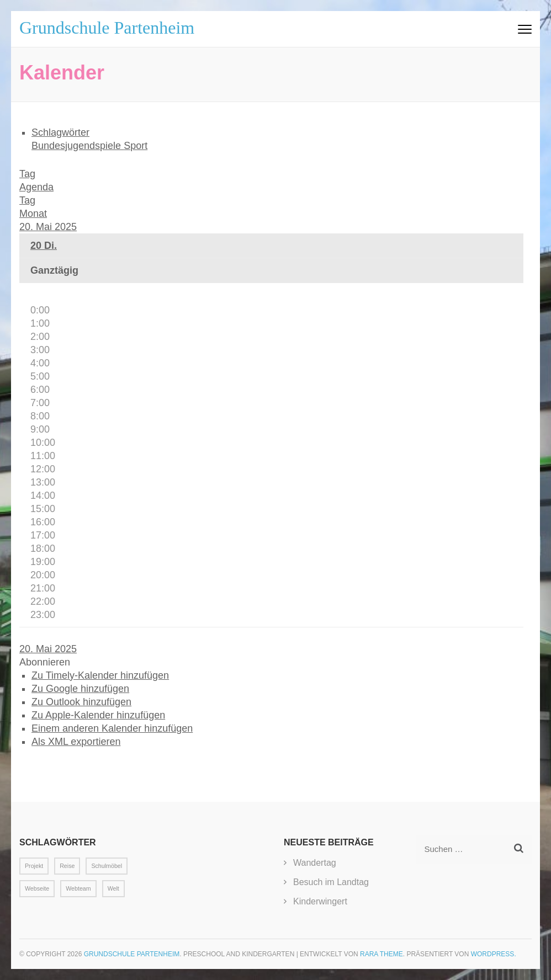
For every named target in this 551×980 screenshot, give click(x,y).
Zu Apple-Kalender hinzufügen (98, 715)
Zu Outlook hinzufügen (81, 702)
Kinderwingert (320, 901)
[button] (45, 662)
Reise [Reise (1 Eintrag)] (67, 866)
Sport (136, 146)
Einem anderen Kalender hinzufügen (112, 728)
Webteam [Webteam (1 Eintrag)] (78, 888)
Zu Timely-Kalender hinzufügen (100, 675)
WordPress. (494, 954)
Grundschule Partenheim (107, 28)
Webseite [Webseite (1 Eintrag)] (37, 888)
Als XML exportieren (76, 742)
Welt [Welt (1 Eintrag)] (113, 888)
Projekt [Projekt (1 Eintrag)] (34, 866)
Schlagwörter (60, 132)
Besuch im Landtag (331, 882)
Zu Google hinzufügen (80, 689)
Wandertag (315, 863)
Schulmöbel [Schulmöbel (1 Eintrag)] (107, 866)
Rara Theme (382, 954)
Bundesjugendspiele (78, 146)
